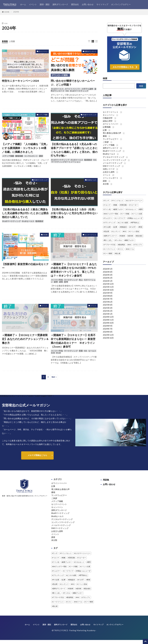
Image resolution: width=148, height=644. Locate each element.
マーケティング (71, 280)
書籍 (107, 136)
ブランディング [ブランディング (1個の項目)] (110, 223)
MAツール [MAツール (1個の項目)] (130, 249)
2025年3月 (108, 308)
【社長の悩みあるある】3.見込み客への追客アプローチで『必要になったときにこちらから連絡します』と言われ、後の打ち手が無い (74, 150)
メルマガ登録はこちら (37, 455)
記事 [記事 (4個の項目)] (116, 227)
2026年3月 (108, 275)
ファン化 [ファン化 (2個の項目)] (107, 209)
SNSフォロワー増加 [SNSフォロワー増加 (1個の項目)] (111, 214)
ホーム (23, 4)
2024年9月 (108, 326)
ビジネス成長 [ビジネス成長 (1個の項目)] (123, 223)
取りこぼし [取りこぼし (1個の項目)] (108, 240)
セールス (92, 351)
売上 (81, 280)
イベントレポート (113, 178)
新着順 (5, 41)
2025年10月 (108, 290)
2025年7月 (108, 299)
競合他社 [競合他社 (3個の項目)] (139, 236)
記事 (107, 130)
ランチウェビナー (113, 139)
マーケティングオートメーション (66, 162)
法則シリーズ (111, 169)
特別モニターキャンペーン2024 (20, 81)
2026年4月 (108, 272)
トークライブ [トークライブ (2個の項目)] (120, 218)
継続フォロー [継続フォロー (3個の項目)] (130, 240)
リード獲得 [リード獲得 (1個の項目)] (108, 253)
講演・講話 (45, 4)
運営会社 (75, 4)
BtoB (58, 353)
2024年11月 (108, 320)
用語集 (106, 480)
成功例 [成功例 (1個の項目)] (131, 236)
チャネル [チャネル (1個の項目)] (119, 240)
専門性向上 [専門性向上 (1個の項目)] (135, 223)
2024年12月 (108, 317)
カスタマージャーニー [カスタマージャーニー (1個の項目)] (134, 201)
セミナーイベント (91, 235)
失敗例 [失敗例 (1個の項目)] (123, 236)
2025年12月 (108, 284)
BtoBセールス (57, 89)
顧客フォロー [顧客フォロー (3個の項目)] (119, 209)
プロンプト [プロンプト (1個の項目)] (138, 245)
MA (67, 91)
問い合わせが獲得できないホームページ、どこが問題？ (73, 83)
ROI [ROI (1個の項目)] (125, 231)
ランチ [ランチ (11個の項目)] (107, 201)
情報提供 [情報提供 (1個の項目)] (124, 227)
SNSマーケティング (113, 166)
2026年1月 (108, 281)
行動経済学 (110, 118)
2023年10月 (108, 338)
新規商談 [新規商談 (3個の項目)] (122, 245)
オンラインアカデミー (121, 4)
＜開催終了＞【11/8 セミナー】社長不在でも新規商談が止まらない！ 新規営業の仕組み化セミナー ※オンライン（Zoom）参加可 (73, 341)
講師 (41, 156)
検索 (105, 78)
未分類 (45, 235)
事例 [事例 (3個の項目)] (141, 227)
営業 (81, 351)
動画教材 (88, 160)
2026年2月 (108, 278)
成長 (61, 282)
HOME (7, 12)
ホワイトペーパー (73, 89)
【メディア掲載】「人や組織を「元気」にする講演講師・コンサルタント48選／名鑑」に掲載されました (25, 148)
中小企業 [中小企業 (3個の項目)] (107, 227)
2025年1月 (108, 314)
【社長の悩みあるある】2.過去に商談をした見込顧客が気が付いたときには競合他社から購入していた (25, 213)
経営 (56, 282)
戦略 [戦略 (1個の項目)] (116, 205)
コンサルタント (31, 156)
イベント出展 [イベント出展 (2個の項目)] (137, 214)
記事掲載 (109, 127)
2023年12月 (108, 335)
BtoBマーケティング (79, 91)
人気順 (12, 41)
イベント (33, 4)
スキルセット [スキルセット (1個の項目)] (131, 209)
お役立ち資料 (87, 89)
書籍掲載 (19, 156)
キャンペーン (43, 51)
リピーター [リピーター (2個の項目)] (134, 205)
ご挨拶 (108, 142)
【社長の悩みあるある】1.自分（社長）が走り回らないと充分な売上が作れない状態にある (74, 213)
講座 (107, 181)
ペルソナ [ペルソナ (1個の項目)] (107, 205)
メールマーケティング (115, 163)
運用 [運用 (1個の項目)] (141, 209)
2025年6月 (108, 302)
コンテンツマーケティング (116, 160)
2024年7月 (108, 329)
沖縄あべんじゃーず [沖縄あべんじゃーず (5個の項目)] (135, 218)
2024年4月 (108, 332)
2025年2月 (108, 311)
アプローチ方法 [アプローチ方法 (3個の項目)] (110, 245)
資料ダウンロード (60, 4)
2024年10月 (108, 323)
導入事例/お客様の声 (114, 133)
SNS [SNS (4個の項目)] (130, 245)
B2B (53, 353)
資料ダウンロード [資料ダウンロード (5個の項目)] (111, 236)
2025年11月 (108, 287)
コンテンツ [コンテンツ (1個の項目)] (116, 231)
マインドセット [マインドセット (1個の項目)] (118, 201)
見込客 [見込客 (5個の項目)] (107, 231)
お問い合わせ (88, 4)
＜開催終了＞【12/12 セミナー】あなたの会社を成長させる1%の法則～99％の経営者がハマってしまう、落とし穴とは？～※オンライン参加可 (74, 270)
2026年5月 (108, 269)
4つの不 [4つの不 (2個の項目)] (133, 227)
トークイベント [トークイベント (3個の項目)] (110, 249)
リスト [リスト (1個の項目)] (121, 249)
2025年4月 (108, 305)
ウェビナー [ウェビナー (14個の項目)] (108, 218)
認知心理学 (110, 121)
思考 (66, 282)
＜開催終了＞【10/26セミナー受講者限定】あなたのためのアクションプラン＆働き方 (25, 339)
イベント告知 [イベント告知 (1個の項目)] (134, 231)
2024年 (16, 12)
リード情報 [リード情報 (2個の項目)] (125, 214)
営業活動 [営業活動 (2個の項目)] (124, 205)
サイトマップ (102, 4)
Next (53, 377)
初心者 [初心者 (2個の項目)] (118, 253)
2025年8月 (108, 296)
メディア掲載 (43, 115)
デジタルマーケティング (115, 157)
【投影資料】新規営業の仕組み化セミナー (25, 266)
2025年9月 (108, 293)
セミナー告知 (57, 280)
